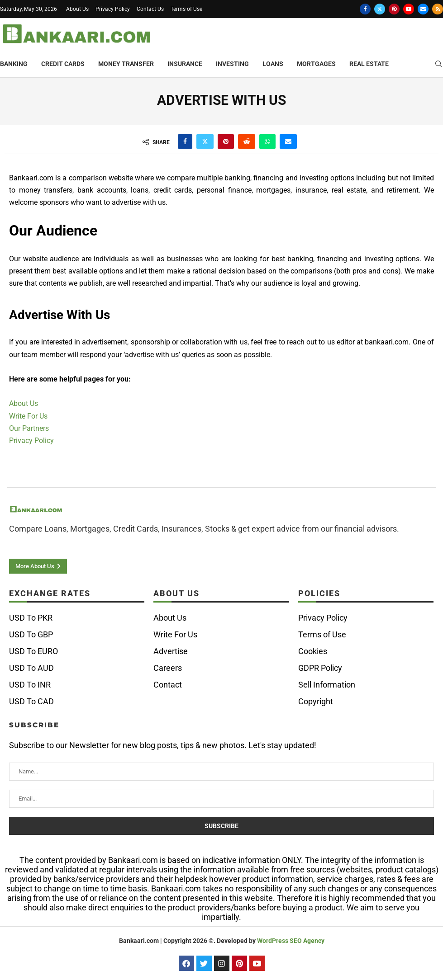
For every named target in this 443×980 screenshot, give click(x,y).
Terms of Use (186, 9)
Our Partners (29, 428)
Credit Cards (63, 64)
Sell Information (327, 685)
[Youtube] (409, 9)
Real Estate (369, 64)
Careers (168, 668)
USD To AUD (31, 668)
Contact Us (150, 9)
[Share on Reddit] (247, 141)
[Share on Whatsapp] (267, 141)
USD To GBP (31, 635)
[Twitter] (380, 9)
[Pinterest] (394, 9)
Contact (168, 685)
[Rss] (438, 9)
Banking (14, 64)
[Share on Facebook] (185, 141)
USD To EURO (33, 651)
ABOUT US (176, 594)
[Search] (438, 64)
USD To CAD (31, 702)
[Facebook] (365, 9)
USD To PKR (31, 618)
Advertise (171, 651)
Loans (273, 64)
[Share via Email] (288, 141)
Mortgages (316, 64)
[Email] (423, 9)
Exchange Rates (50, 594)
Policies (319, 594)
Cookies (313, 651)
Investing (232, 64)
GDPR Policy (320, 668)
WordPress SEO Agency (291, 941)
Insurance (185, 64)
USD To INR (30, 685)
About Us (77, 9)
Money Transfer (126, 64)
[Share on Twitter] (205, 141)
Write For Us (28, 416)
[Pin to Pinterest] (226, 141)
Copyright (316, 702)
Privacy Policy (113, 9)
